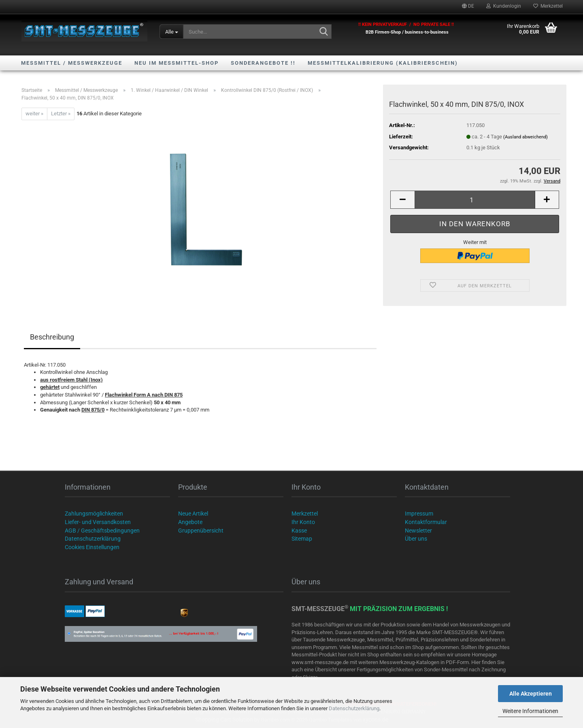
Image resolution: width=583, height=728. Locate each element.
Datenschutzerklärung (354, 708)
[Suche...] (171, 32)
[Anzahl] (475, 200)
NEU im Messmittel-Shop (177, 63)
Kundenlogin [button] (504, 6)
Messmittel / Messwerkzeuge (72, 63)
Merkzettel (548, 6)
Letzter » (61, 114)
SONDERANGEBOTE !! (263, 63)
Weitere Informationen (530, 711)
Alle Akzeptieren (531, 694)
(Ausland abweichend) (526, 137)
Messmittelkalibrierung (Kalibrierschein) (383, 63)
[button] (468, 6)
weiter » (34, 114)
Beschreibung (52, 337)
